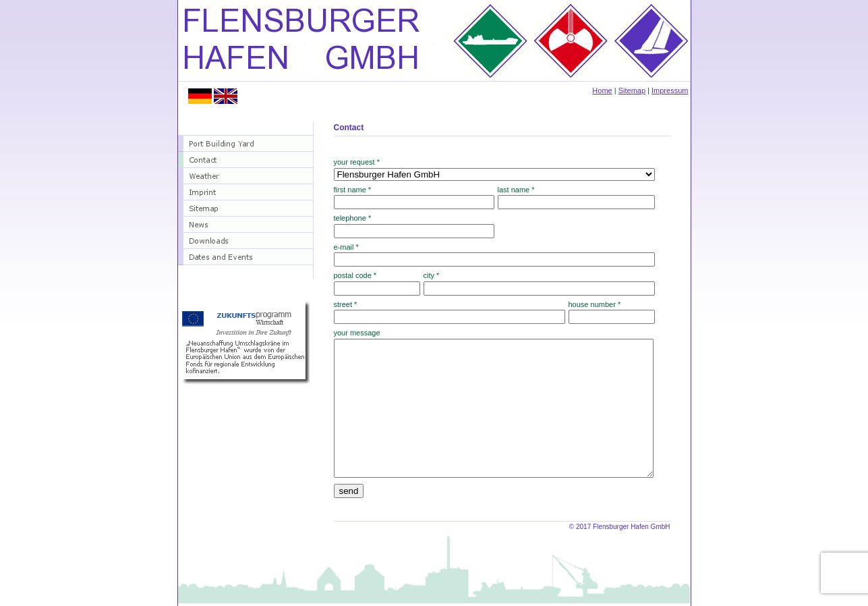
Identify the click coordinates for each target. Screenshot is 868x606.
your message (357, 333)
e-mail (346, 247)
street (346, 304)
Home (602, 90)
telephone (353, 218)
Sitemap (632, 90)
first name (353, 190)
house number (595, 304)
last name (516, 190)
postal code (355, 275)
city (432, 275)
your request (357, 162)
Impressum (670, 90)
